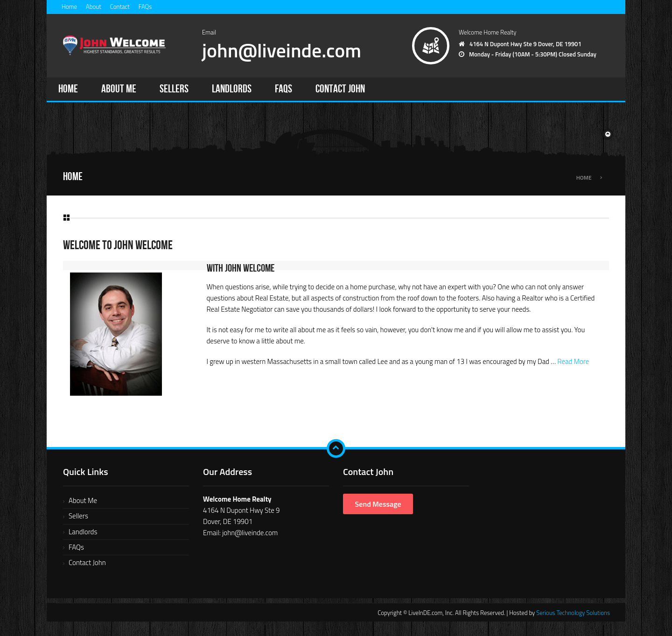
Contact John (340, 89)
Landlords (232, 89)
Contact (120, 7)
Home (69, 7)
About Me (119, 89)
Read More (573, 361)
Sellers (174, 89)
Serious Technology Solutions (573, 613)
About (94, 7)
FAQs (145, 7)
